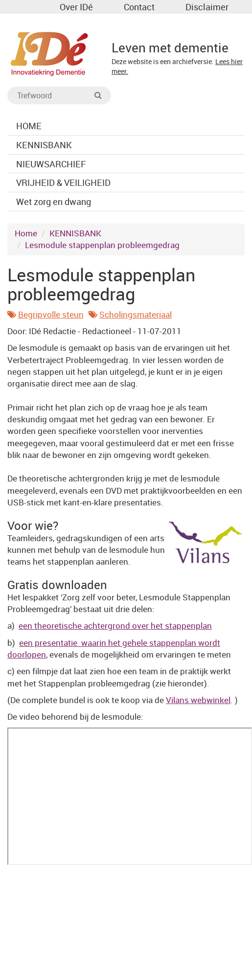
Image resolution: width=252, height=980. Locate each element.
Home (26, 233)
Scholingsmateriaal (136, 314)
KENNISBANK (75, 233)
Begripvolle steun (51, 314)
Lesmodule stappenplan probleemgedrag (102, 245)
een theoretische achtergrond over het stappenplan (115, 626)
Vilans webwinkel (198, 700)
